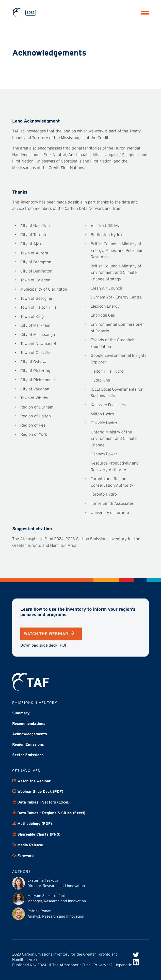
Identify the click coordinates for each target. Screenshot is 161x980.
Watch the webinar (49, 634)
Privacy (100, 965)
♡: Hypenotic (120, 965)
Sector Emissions (28, 755)
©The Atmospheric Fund (70, 965)
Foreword (23, 856)
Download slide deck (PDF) (44, 645)
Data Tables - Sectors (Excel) (41, 802)
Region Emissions (28, 745)
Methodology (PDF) (32, 824)
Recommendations (29, 724)
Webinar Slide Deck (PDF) (38, 792)
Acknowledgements (30, 734)
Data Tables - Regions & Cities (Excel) (49, 813)
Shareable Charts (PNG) (36, 834)
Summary (21, 713)
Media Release (28, 845)
